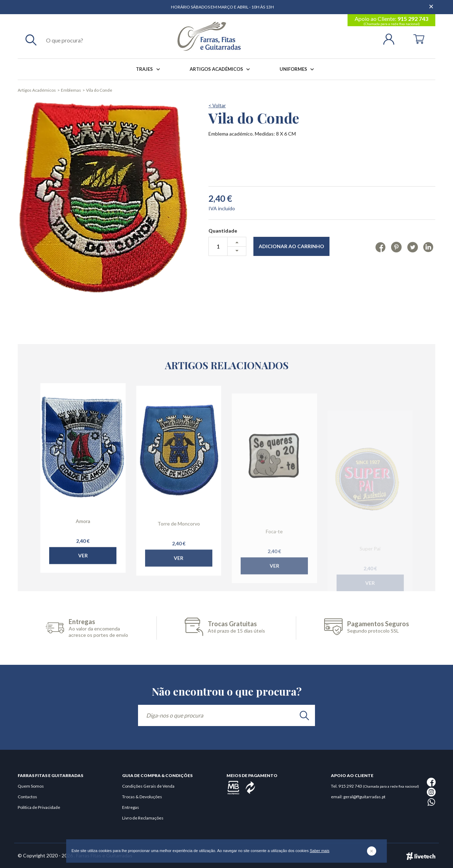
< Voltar (217, 105)
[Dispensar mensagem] (432, 4)
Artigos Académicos (221, 69)
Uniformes (298, 69)
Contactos (27, 797)
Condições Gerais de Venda (148, 786)
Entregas (131, 807)
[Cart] (419, 38)
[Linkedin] (428, 247)
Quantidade (223, 231)
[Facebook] (381, 247)
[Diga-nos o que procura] (226, 715)
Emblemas (71, 90)
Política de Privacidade (39, 807)
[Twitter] (412, 247)
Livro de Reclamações (143, 818)
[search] (304, 715)
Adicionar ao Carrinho (291, 246)
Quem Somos (31, 786)
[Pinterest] (396, 247)
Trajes (149, 69)
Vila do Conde (99, 90)
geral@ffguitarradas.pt (364, 797)
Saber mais (320, 851)
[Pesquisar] (31, 40)
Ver (83, 570)
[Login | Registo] (392, 38)
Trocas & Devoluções (142, 797)
